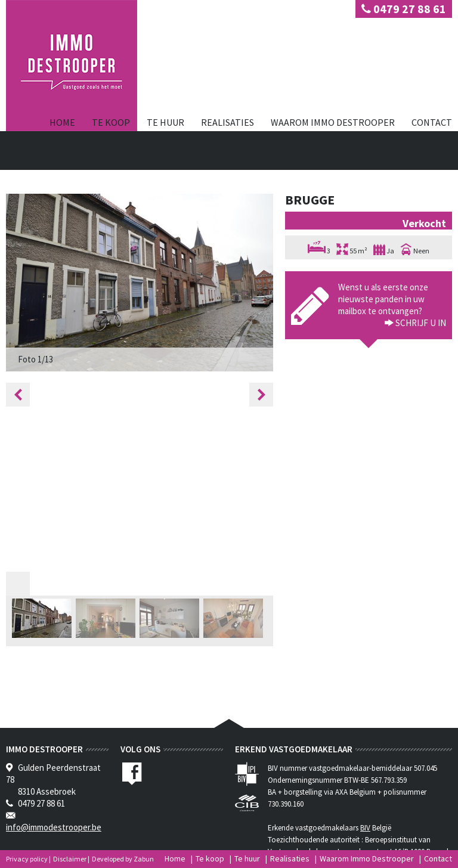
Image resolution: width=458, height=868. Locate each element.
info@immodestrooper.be (54, 827)
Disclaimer (70, 859)
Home (62, 122)
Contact (432, 122)
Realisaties (228, 122)
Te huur (165, 122)
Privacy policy (27, 859)
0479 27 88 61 (404, 9)
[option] (140, 283)
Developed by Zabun (123, 859)
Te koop (111, 122)
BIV (365, 828)
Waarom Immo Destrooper (333, 122)
